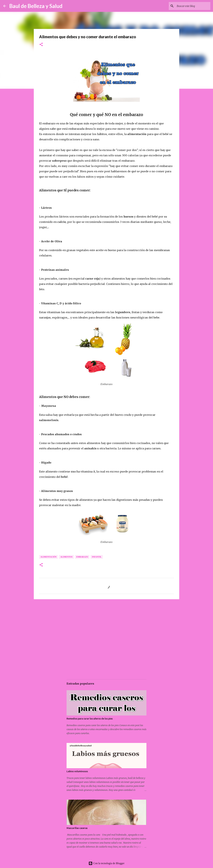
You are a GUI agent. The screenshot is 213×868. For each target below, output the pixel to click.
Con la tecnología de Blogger (106, 863)
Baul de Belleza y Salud (36, 6)
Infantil (97, 557)
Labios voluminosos (77, 771)
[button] (41, 45)
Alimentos (66, 557)
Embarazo (82, 557)
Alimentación (48, 557)
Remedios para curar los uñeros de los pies (90, 719)
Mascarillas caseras (77, 828)
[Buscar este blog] (193, 6)
